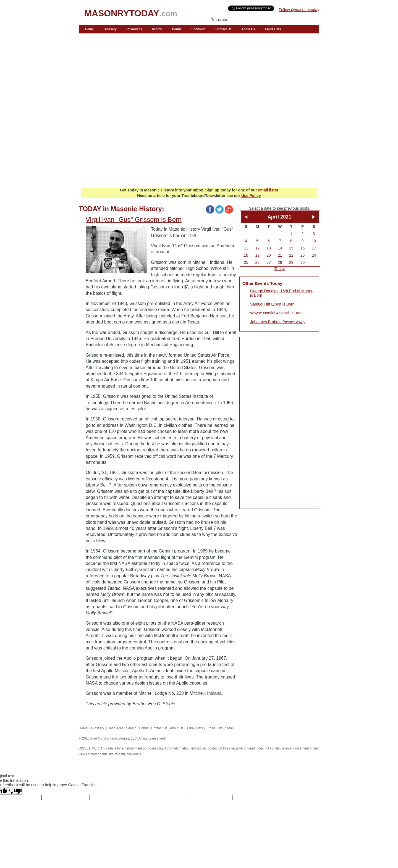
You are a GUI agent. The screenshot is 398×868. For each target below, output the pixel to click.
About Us (248, 29)
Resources (134, 29)
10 (314, 241)
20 (269, 255)
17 (314, 248)
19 (257, 255)
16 (303, 248)
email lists (268, 190)
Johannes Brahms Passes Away (278, 322)
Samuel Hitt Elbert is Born (272, 304)
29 (291, 262)
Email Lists (273, 29)
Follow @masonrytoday (299, 10)
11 (246, 248)
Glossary (110, 29)
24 (314, 255)
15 (291, 248)
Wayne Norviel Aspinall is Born (276, 313)
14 (280, 248)
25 (246, 262)
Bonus (177, 29)
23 (303, 255)
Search (157, 29)
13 (269, 248)
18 (246, 255)
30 (303, 262)
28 (280, 262)
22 (291, 255)
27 (269, 262)
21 (280, 255)
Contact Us (224, 29)
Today (280, 269)
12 (257, 248)
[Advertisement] (199, 144)
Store (229, 728)
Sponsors (199, 29)
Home (89, 29)
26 (257, 262)
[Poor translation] (15, 791)
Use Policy (251, 196)
